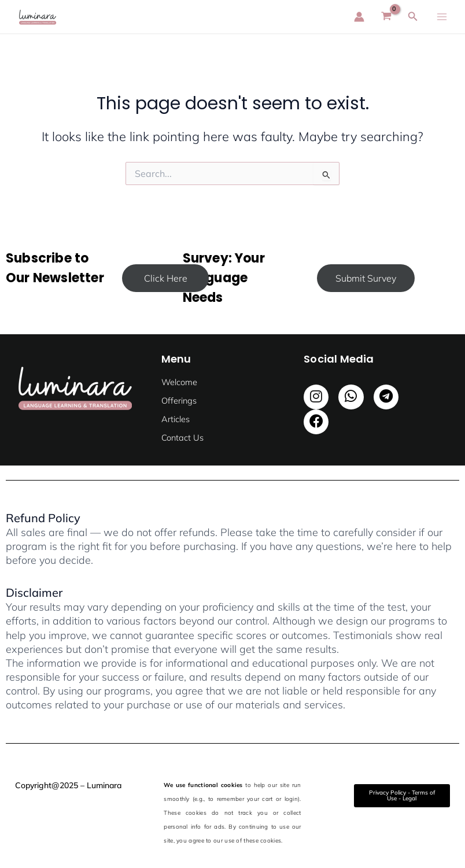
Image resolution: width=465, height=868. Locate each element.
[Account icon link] (359, 17)
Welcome (179, 382)
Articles (176, 419)
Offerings (179, 400)
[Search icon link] (413, 17)
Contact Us (182, 437)
